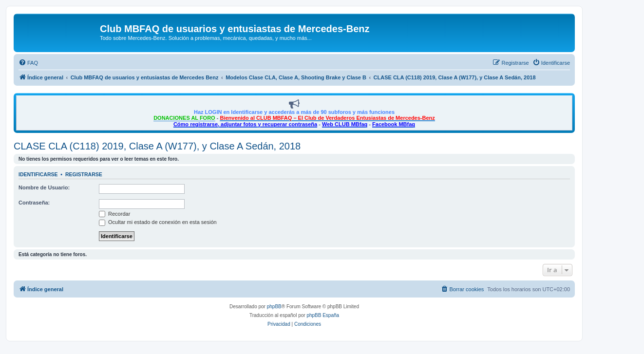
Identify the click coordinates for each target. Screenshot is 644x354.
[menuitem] (28, 63)
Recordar (114, 214)
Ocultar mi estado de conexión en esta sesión (158, 222)
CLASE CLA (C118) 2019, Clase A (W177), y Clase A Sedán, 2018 (157, 146)
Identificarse (38, 174)
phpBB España (323, 315)
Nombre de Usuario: (44, 187)
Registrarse (84, 174)
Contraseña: (34, 203)
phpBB (274, 307)
